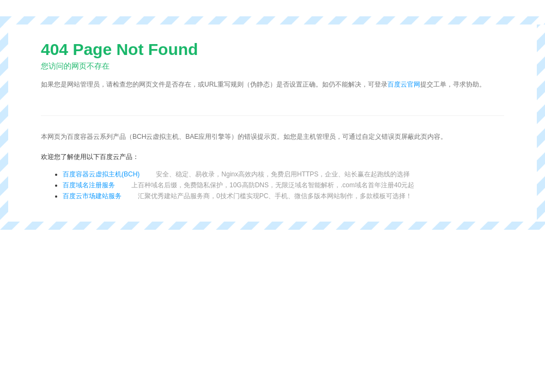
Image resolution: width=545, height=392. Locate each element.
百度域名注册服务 (89, 185)
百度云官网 (404, 84)
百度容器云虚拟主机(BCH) (101, 174)
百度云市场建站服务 (92, 196)
